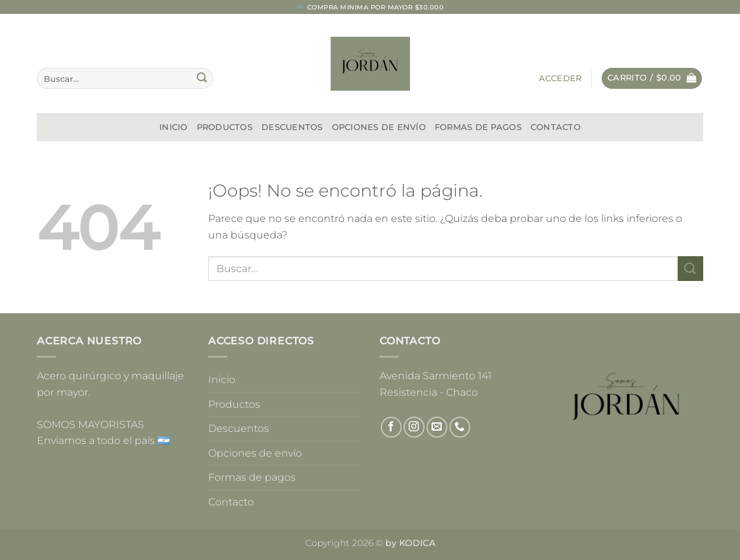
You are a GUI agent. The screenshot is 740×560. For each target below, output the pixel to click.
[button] (560, 79)
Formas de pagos (478, 127)
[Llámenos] (460, 427)
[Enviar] (202, 79)
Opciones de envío (379, 127)
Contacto (556, 127)
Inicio (174, 127)
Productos (225, 127)
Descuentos (292, 127)
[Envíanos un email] (437, 427)
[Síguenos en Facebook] (391, 427)
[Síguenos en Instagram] (414, 427)
